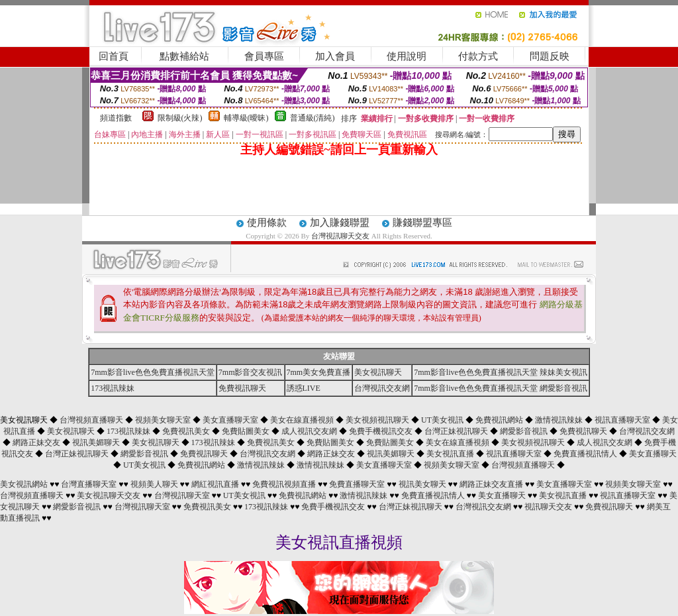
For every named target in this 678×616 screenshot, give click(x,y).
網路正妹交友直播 (491, 484)
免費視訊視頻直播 (284, 484)
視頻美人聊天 (154, 484)
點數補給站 (184, 56)
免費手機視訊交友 (381, 431)
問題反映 (550, 56)
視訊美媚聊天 (96, 442)
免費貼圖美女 (246, 431)
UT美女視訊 (442, 420)
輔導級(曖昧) (246, 118)
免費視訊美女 (186, 431)
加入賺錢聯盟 (340, 223)
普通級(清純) (313, 118)
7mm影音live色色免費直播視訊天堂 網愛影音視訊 (501, 388)
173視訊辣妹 (113, 388)
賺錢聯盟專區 (422, 223)
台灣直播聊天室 (89, 484)
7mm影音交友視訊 (251, 372)
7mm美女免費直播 (319, 372)
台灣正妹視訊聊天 (456, 431)
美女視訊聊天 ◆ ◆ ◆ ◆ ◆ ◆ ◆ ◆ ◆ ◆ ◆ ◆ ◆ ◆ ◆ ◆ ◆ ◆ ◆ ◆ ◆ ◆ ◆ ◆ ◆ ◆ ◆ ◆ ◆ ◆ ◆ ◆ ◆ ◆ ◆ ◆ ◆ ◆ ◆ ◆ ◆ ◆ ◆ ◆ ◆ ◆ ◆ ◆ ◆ (339, 442)
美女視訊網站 (24, 484)
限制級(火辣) (180, 118)
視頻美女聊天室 (163, 420)
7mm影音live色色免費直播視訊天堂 (153, 372)
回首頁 (114, 56)
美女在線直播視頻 (302, 420)
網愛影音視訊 (524, 431)
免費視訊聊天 (242, 388)
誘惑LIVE (304, 388)
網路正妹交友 (36, 442)
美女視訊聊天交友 (109, 495)
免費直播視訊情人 (585, 454)
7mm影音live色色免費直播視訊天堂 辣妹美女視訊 (501, 372)
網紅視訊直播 (215, 484)
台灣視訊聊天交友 (340, 236)
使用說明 (407, 56)
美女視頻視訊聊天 (377, 420)
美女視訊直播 (450, 454)
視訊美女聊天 (422, 484)
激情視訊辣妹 (559, 420)
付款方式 (478, 56)
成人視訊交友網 (309, 431)
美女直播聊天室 (230, 420)
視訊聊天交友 (548, 507)
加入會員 (335, 56)
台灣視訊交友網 (382, 388)
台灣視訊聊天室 (182, 495)
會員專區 (264, 56)
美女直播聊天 (653, 454)
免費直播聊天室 (357, 484)
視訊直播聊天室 (622, 420)
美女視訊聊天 (378, 372)
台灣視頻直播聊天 (91, 420)
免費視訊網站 (499, 420)
